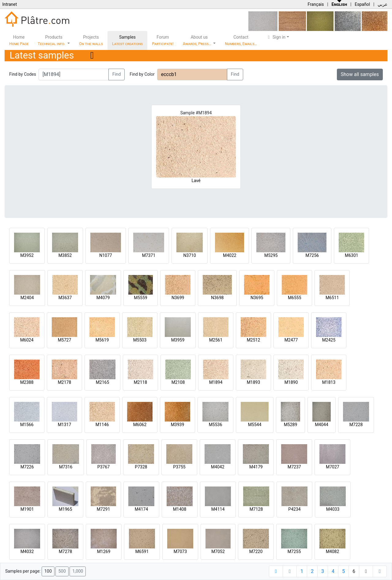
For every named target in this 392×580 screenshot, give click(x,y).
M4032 (27, 551)
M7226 (27, 467)
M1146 (102, 425)
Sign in (276, 37)
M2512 (254, 340)
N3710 (189, 255)
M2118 (141, 382)
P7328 (141, 467)
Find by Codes (23, 74)
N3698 (217, 298)
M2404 (27, 298)
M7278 (66, 551)
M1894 (216, 382)
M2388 (27, 382)
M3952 (27, 255)
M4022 (230, 255)
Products (52, 40)
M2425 (329, 340)
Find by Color (142, 74)
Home (19, 40)
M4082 (333, 551)
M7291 (104, 509)
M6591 (142, 551)
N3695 (257, 298)
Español (362, 4)
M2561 (216, 340)
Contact (241, 40)
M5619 (102, 340)
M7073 (180, 551)
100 (48, 571)
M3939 (178, 425)
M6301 (352, 255)
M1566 (27, 425)
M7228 (356, 425)
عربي (383, 4)
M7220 (256, 551)
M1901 (27, 509)
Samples (127, 40)
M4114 (218, 509)
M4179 (256, 467)
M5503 (140, 340)
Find (117, 74)
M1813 (329, 382)
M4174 (141, 509)
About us (198, 40)
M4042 (218, 467)
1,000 (78, 571)
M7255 (294, 551)
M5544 (255, 425)
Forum (163, 40)
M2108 (178, 382)
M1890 (291, 382)
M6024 (27, 340)
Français (316, 4)
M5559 (141, 298)
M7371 (149, 255)
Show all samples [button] (360, 74)
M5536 (216, 425)
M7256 (312, 255)
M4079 (103, 298)
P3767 (104, 467)
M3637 (65, 298)
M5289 (291, 425)
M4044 (322, 425)
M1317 (65, 425)
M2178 (65, 382)
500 (62, 571)
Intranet (9, 4)
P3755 (179, 467)
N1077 (106, 255)
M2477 (291, 340)
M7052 (218, 551)
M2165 (103, 382)
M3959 (178, 340)
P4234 (294, 509)
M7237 (294, 467)
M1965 (66, 509)
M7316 (66, 467)
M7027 (333, 467)
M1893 (254, 382)
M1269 (104, 551)
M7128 (256, 509)
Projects (91, 40)
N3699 (178, 298)
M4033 (333, 509)
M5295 (271, 255)
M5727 (65, 340)
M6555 (295, 298)
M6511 (332, 298)
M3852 (65, 255)
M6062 (140, 425)
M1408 (180, 509)
